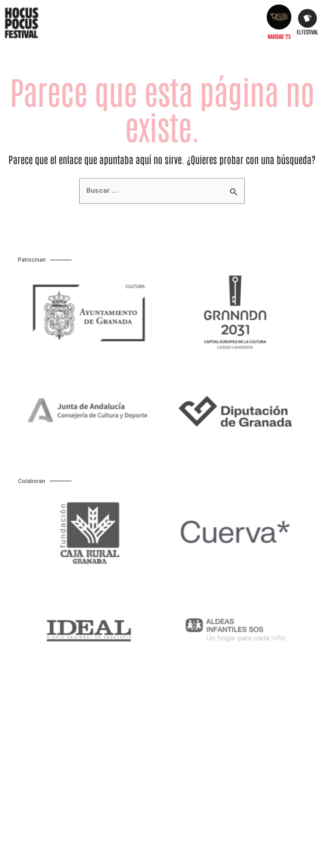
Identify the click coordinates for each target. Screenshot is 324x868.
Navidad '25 (279, 36)
